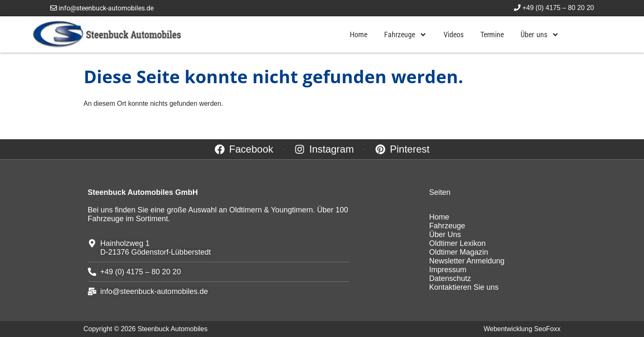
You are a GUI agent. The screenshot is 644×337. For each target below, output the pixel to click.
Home (359, 34)
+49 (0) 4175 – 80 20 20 (554, 8)
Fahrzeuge (405, 35)
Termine (492, 34)
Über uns (540, 35)
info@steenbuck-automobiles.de (102, 8)
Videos (454, 34)
